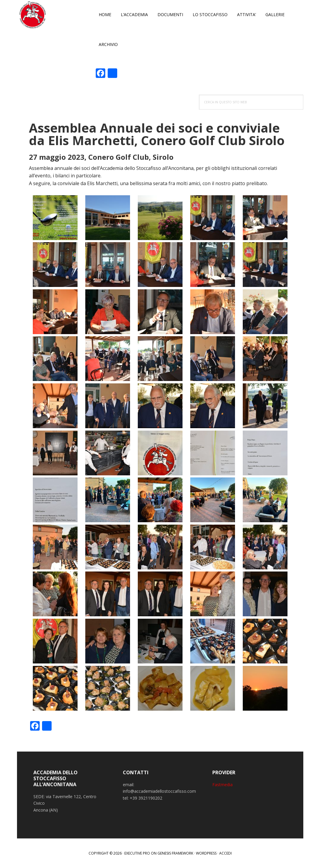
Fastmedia (222, 785)
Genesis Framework (175, 853)
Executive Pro (137, 853)
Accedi (225, 853)
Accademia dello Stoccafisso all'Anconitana (56, 15)
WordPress (206, 853)
